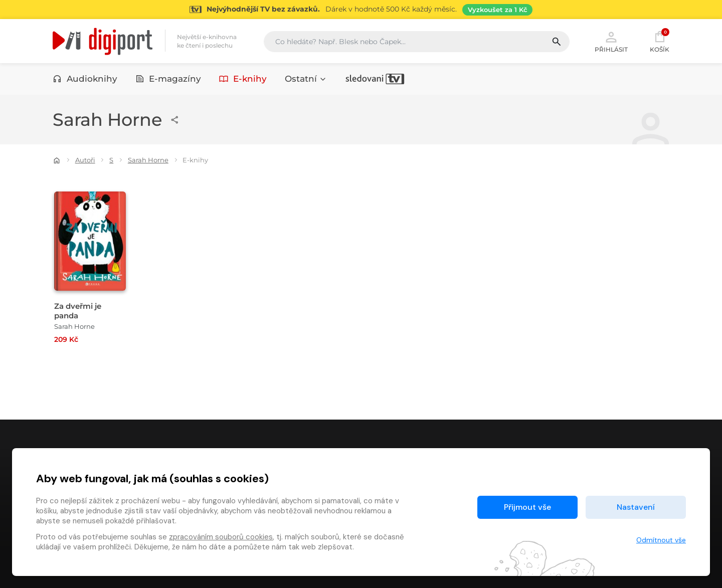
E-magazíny (168, 79)
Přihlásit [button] (611, 41)
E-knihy (243, 79)
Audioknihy (85, 79)
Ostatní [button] (306, 79)
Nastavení (636, 507)
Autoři (85, 160)
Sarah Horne (148, 160)
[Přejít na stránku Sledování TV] (361, 10)
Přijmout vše (527, 507)
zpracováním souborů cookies (221, 537)
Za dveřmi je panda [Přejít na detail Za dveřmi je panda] (78, 311)
